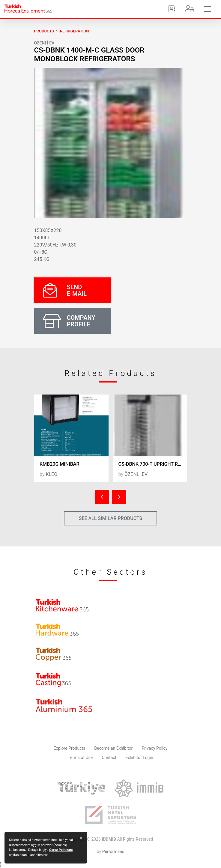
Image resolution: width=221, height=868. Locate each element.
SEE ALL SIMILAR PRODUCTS (111, 518)
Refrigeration (75, 31)
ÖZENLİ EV (44, 43)
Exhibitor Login (139, 758)
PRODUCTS (44, 31)
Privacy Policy (154, 748)
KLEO (51, 474)
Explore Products (70, 748)
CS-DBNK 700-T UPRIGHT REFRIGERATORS (153, 464)
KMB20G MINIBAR (59, 464)
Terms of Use (80, 758)
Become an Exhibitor (113, 748)
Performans (113, 851)
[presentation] (102, 497)
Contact (109, 758)
